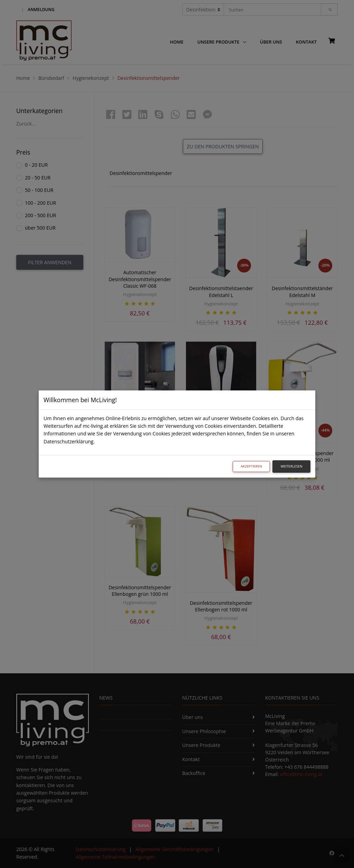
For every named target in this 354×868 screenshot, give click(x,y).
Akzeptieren (251, 466)
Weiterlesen (292, 466)
